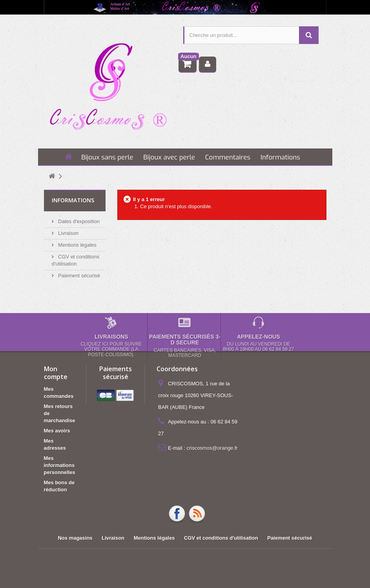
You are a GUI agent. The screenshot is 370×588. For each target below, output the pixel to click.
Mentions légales (77, 245)
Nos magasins (75, 538)
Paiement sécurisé (79, 276)
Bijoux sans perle (107, 157)
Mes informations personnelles (60, 465)
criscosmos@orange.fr (212, 448)
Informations (280, 157)
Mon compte (56, 373)
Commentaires (228, 157)
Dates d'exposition (78, 221)
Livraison (68, 233)
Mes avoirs (57, 431)
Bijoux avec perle (169, 157)
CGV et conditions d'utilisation (221, 538)
